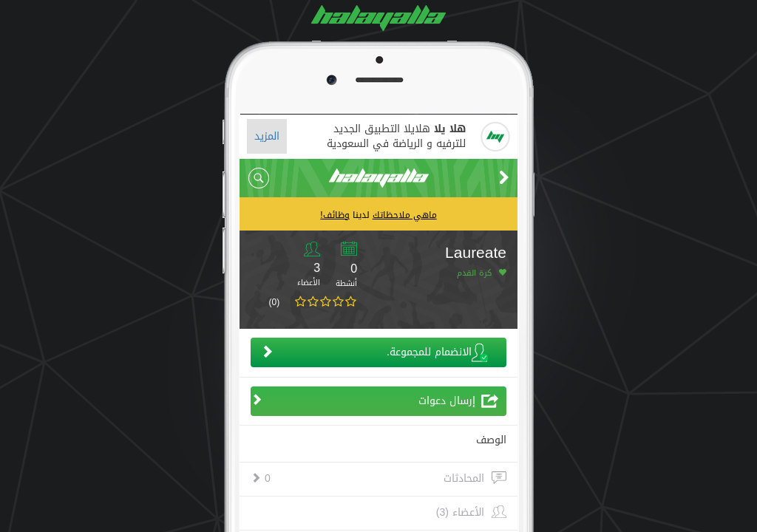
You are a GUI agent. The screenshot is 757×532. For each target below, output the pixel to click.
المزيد (267, 136)
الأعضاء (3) (460, 513)
